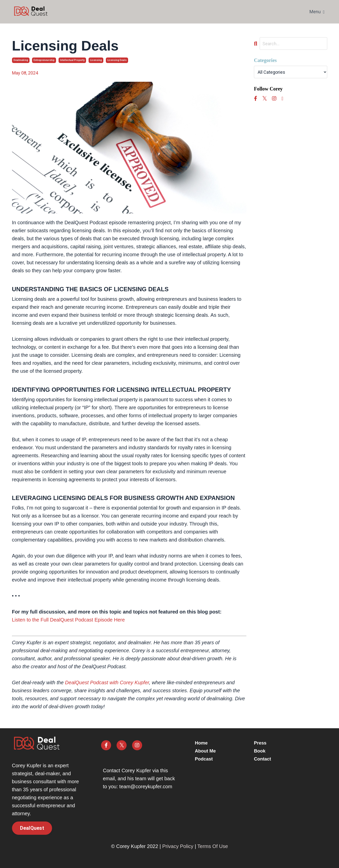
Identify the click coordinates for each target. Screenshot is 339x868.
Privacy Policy (178, 846)
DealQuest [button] (32, 828)
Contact (263, 759)
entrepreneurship (44, 60)
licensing (96, 60)
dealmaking (21, 60)
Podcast (208, 759)
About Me (210, 751)
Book (260, 751)
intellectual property (72, 60)
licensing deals (117, 60)
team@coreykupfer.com (146, 786)
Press (261, 743)
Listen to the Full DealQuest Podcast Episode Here (68, 620)
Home (205, 743)
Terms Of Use (213, 846)
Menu (317, 12)
